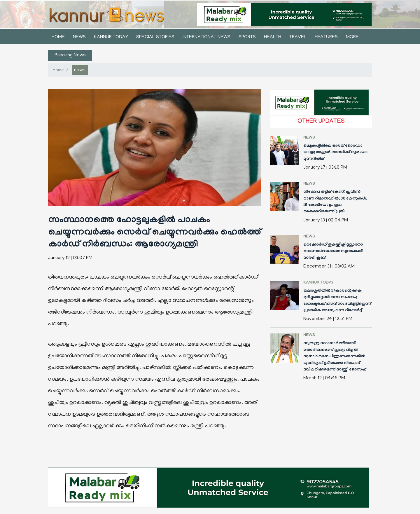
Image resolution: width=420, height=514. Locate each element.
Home (58, 37)
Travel (298, 37)
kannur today (111, 37)
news (79, 37)
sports (247, 37)
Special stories (155, 37)
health (273, 37)
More (352, 37)
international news (206, 37)
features (326, 37)
